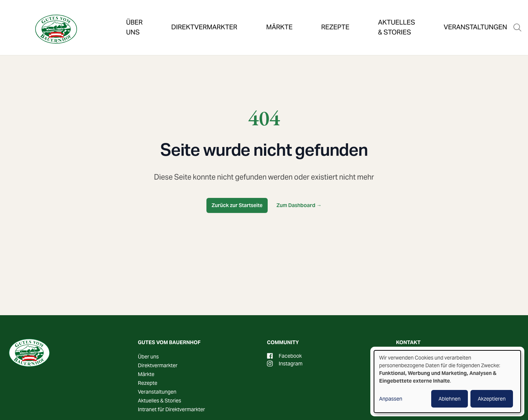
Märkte (251, 16)
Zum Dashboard (299, 205)
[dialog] (447, 382)
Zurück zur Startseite (237, 205)
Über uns (134, 16)
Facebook (284, 356)
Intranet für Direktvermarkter (171, 409)
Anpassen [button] (391, 399)
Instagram (285, 364)
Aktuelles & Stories (353, 16)
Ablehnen (450, 399)
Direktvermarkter (194, 16)
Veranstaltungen (429, 16)
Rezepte (293, 16)
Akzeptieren (492, 399)
